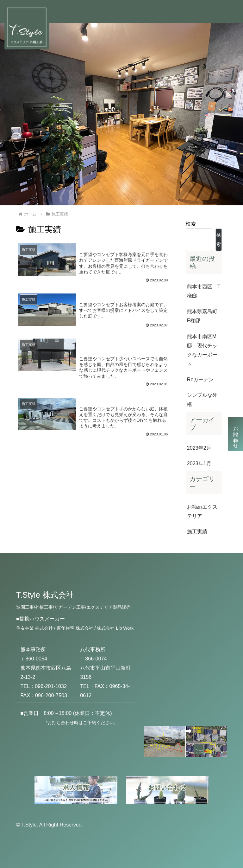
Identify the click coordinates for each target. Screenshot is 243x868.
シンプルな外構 (202, 399)
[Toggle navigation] (228, 11)
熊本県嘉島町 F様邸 (204, 316)
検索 (191, 224)
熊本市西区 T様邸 (204, 291)
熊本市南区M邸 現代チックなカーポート (202, 350)
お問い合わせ (236, 434)
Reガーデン (200, 379)
